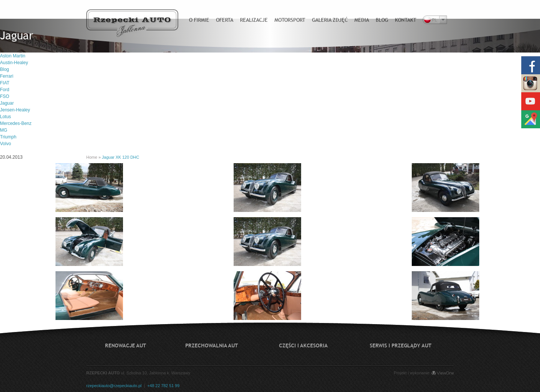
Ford (5, 90)
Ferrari (7, 76)
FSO (5, 96)
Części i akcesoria (303, 345)
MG (4, 130)
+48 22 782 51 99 (163, 386)
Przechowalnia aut (212, 345)
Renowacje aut (126, 345)
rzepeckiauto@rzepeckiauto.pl (114, 386)
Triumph (8, 137)
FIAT (5, 83)
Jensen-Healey (15, 110)
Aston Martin (13, 56)
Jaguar (7, 103)
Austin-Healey (14, 63)
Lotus (5, 117)
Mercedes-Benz (16, 123)
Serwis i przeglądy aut (401, 345)
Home (92, 157)
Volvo (5, 144)
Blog (4, 69)
